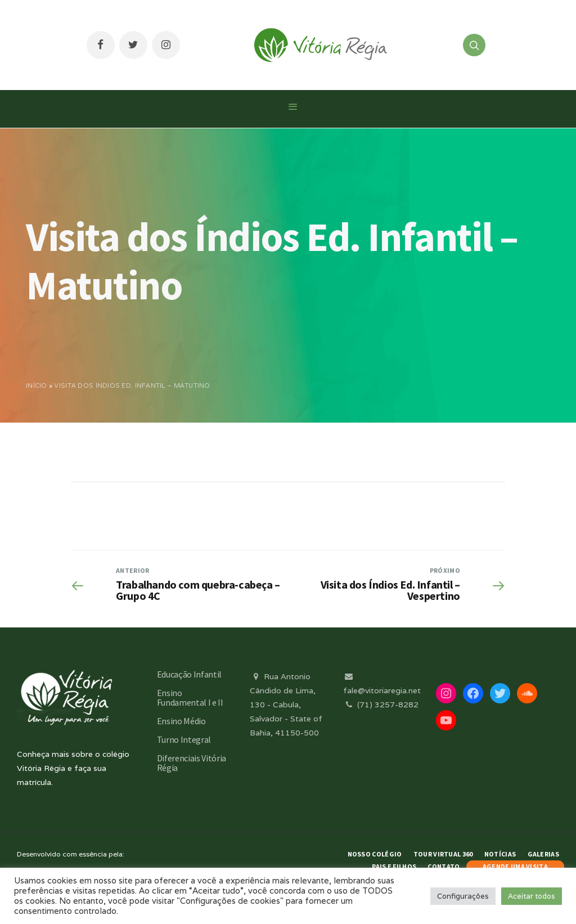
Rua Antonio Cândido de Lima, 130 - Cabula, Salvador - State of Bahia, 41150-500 (286, 705)
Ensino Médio (181, 721)
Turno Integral (184, 739)
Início (37, 385)
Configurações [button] (463, 896)
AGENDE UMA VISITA (515, 866)
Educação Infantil (190, 674)
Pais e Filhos (394, 866)
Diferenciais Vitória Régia (192, 763)
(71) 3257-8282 (381, 705)
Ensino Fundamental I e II (190, 698)
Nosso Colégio (375, 854)
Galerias (543, 854)
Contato (444, 866)
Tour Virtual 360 (443, 854)
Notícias (500, 854)
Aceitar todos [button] (532, 896)
